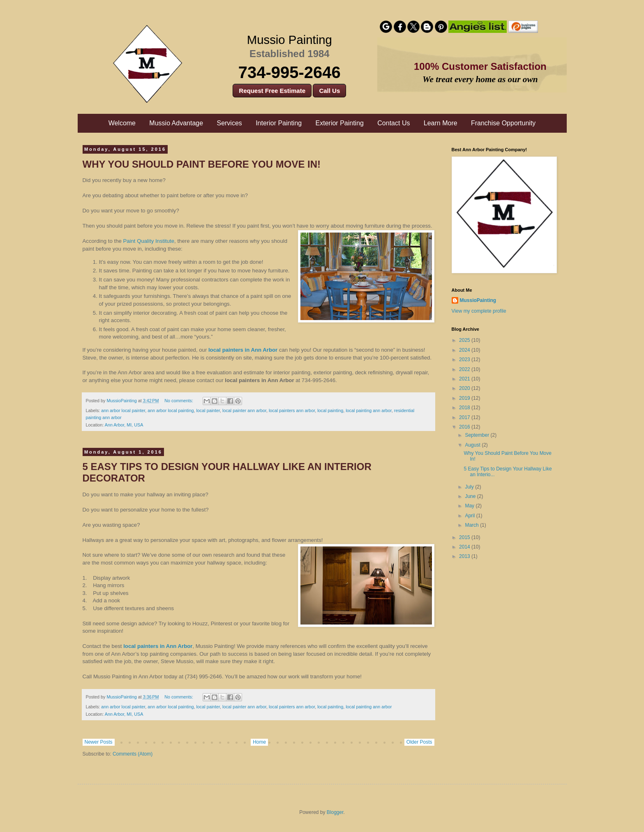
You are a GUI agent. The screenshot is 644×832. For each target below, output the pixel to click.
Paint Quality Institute (149, 241)
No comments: (179, 401)
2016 (465, 427)
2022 (465, 369)
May (470, 506)
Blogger (335, 812)
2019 (465, 398)
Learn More (441, 123)
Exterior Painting (340, 123)
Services (229, 123)
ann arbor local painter (123, 410)
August (473, 445)
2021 (465, 379)
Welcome (122, 123)
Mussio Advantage (176, 123)
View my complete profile (479, 311)
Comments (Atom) (133, 754)
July (470, 487)
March (472, 525)
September (478, 435)
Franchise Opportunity (503, 123)
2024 (465, 350)
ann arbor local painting (171, 410)
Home (259, 742)
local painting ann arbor (369, 410)
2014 (465, 547)
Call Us (329, 91)
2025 (465, 340)
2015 (465, 537)
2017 (465, 417)
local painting (330, 410)
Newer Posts (99, 742)
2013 (465, 556)
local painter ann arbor (244, 410)
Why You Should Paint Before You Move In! (202, 164)
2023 (465, 360)
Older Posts (419, 742)
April (470, 516)
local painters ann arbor (292, 410)
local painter (208, 410)
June (471, 496)
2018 (465, 408)
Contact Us (394, 123)
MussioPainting (478, 300)
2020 (465, 388)
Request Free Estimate (272, 91)
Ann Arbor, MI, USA (124, 425)
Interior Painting (279, 123)
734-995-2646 (290, 72)
